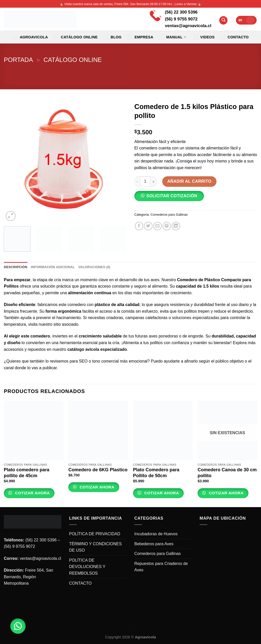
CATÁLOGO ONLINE (76, 37)
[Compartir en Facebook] (139, 226)
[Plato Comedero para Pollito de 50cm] (163, 430)
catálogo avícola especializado (97, 349)
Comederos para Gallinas (169, 215)
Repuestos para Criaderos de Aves (161, 567)
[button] (171, 198)
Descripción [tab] (16, 267)
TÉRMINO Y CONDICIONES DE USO (95, 547)
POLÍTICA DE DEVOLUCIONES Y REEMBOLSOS (87, 567)
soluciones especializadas (196, 318)
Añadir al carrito (189, 181)
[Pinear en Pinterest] (167, 226)
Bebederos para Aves (154, 544)
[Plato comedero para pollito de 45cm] (34, 430)
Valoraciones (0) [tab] (94, 267)
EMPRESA (140, 37)
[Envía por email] (157, 226)
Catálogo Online (73, 60)
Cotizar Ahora (32, 493)
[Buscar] (223, 20)
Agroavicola (30, 37)
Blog (112, 37)
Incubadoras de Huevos (156, 534)
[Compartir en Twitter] (148, 226)
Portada (18, 60)
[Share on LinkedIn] (176, 226)
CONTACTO (234, 37)
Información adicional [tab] (53, 267)
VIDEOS (204, 37)
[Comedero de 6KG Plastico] (98, 430)
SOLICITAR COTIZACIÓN (172, 196)
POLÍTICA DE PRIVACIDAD (95, 534)
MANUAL (172, 37)
